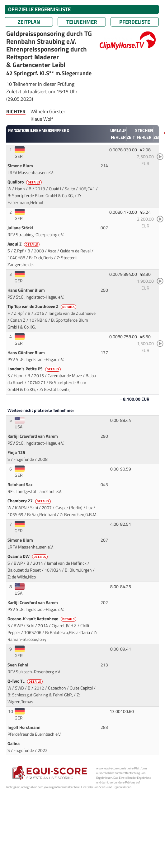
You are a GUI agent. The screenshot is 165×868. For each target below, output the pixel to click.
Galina (14, 744)
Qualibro (25, 182)
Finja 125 (17, 452)
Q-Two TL (26, 681)
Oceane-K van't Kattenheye (42, 619)
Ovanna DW (28, 556)
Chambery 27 (30, 501)
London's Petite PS (35, 369)
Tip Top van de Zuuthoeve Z (42, 306)
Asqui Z (24, 244)
